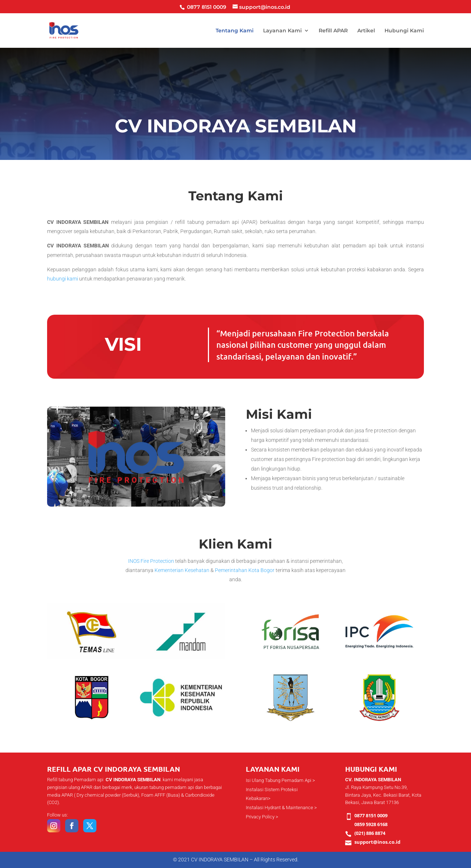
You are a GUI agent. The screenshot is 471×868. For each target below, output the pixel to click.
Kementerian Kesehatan (182, 570)
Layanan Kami (282, 31)
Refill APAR (333, 31)
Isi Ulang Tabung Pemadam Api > (280, 780)
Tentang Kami (235, 31)
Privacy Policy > (262, 817)
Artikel (366, 31)
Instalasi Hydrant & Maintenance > (281, 808)
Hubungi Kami (404, 31)
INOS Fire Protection (151, 561)
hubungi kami (63, 279)
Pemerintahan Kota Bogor (245, 570)
